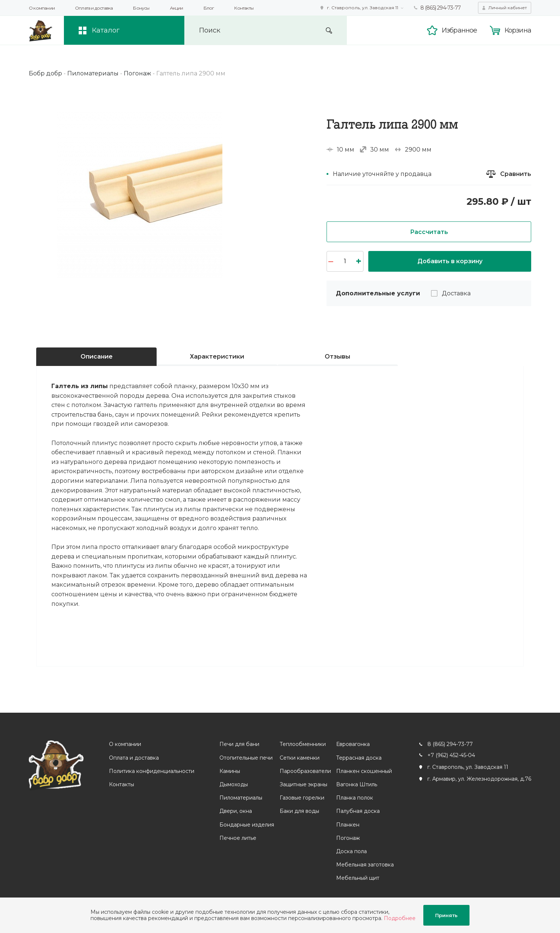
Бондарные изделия (247, 825)
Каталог (106, 30)
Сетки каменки (300, 758)
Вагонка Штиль (357, 784)
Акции (177, 8)
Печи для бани (239, 744)
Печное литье (238, 838)
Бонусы (141, 8)
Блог (209, 8)
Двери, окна (236, 811)
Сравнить (516, 174)
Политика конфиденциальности (152, 771)
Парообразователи (305, 771)
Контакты (244, 8)
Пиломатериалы (241, 798)
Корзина (518, 30)
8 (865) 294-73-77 (441, 8)
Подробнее (400, 918)
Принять (446, 915)
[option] (140, 195)
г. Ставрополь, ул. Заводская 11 (363, 8)
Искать (329, 30)
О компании (42, 8)
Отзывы (337, 357)
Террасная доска (359, 758)
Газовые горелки (302, 798)
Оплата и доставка (94, 8)
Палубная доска (358, 811)
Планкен (348, 825)
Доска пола (351, 851)
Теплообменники (303, 744)
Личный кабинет (508, 8)
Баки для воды (299, 811)
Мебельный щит (358, 878)
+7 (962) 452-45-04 (451, 755)
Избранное (460, 30)
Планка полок (355, 798)
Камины (230, 771)
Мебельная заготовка (365, 865)
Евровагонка (353, 744)
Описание (97, 357)
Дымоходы (234, 784)
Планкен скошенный (364, 771)
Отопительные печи (246, 758)
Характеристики (217, 357)
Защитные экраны (303, 784)
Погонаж (348, 838)
